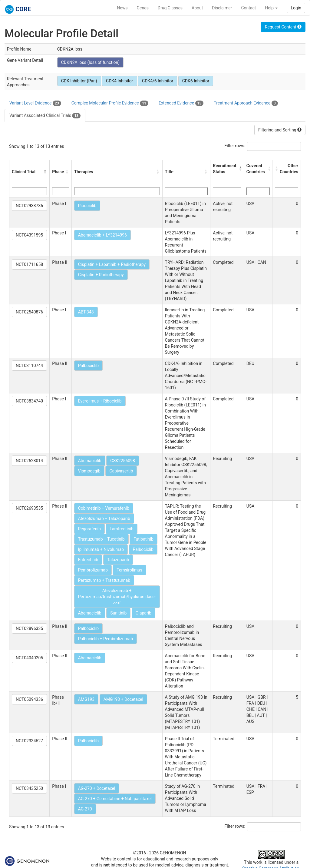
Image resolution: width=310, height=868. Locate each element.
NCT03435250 (29, 788)
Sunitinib (118, 613)
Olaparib (143, 613)
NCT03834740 (29, 401)
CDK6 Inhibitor (196, 81)
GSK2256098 (123, 461)
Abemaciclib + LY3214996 (102, 235)
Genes (143, 8)
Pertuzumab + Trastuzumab (104, 580)
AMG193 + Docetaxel (123, 699)
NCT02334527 (29, 741)
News (122, 8)
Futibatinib (143, 539)
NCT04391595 (29, 235)
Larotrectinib (122, 529)
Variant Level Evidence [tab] (35, 103)
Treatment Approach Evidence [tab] (246, 103)
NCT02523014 (29, 461)
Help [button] (271, 8)
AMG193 (86, 699)
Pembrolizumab (93, 570)
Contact (248, 8)
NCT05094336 (29, 699)
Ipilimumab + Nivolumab (101, 549)
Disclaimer (222, 8)
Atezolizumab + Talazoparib (104, 518)
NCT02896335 (29, 628)
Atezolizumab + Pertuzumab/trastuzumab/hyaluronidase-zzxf (117, 597)
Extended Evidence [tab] (181, 103)
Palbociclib (88, 366)
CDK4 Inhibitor (120, 81)
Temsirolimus (129, 570)
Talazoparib (118, 560)
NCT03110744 (29, 366)
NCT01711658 (29, 264)
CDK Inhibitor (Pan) (79, 81)
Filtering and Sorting (280, 130)
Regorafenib (89, 529)
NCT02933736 (29, 206)
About (197, 8)
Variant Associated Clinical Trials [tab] (45, 116)
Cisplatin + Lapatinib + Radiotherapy (112, 264)
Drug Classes (170, 8)
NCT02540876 (29, 312)
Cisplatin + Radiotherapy (101, 275)
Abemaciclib (90, 461)
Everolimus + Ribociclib (100, 401)
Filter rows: (235, 146)
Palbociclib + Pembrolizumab (106, 639)
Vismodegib (89, 471)
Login (296, 8)
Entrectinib (88, 560)
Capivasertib (121, 471)
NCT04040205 (29, 658)
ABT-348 (86, 312)
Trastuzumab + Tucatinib (101, 539)
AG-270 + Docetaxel (97, 788)
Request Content (283, 27)
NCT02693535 (29, 508)
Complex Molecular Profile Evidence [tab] (110, 103)
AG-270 (85, 809)
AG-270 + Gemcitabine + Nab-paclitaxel (115, 799)
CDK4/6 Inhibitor (158, 81)
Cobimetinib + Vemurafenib (104, 508)
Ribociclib (87, 206)
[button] (45, 172)
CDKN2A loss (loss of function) (91, 62)
